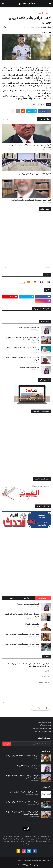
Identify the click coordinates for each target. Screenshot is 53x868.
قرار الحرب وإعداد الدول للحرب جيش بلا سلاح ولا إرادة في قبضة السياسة (22, 339)
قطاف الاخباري (27, 3)
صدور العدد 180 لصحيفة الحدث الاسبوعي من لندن (22, 634)
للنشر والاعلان (27, 865)
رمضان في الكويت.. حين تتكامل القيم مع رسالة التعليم (23, 349)
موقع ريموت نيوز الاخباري (43, 731)
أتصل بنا (17, 865)
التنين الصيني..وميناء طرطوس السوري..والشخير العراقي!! (31, 200)
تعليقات (10, 598)
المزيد (22, 283)
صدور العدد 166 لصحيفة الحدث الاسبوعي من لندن (22, 644)
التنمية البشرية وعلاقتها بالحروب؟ (28, 328)
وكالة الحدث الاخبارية (44, 722)
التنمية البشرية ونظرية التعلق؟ (29, 367)
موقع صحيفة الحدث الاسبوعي (41, 728)
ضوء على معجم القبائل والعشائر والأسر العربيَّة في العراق (22, 615)
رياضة (34, 104)
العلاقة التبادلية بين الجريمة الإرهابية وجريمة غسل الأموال (22, 359)
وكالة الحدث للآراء (45, 725)
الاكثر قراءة (43, 598)
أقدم (5, 268)
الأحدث (27, 598)
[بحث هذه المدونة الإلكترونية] (31, 744)
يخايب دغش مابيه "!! (32, 624)
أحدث (48, 268)
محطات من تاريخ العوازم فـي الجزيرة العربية (24, 792)
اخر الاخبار (43, 13)
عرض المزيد (6, 119)
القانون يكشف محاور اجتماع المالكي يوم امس (35, 174)
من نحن (36, 865)
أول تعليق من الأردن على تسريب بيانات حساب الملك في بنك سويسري (30, 146)
